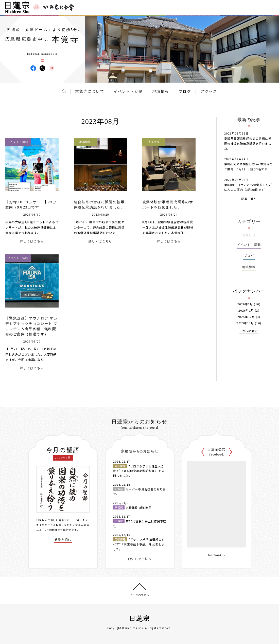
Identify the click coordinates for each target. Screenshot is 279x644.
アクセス (209, 91)
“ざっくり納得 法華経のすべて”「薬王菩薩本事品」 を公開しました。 (139, 544)
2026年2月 (245, 304)
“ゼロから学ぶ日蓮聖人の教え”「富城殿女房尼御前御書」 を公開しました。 (139, 471)
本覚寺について (90, 91)
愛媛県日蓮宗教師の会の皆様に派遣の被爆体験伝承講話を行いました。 (248, 143)
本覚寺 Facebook (33, 68)
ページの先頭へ (140, 595)
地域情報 (161, 91)
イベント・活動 (128, 91)
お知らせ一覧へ (140, 559)
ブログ (185, 91)
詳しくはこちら (32, 241)
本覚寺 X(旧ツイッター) (42, 68)
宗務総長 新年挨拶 (138, 507)
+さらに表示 (249, 331)
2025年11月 (245, 323)
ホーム (64, 91)
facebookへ (217, 555)
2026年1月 (246, 310)
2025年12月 (246, 317)
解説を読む (63, 540)
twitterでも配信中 (59, 530)
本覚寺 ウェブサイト (51, 68)
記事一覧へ (249, 199)
